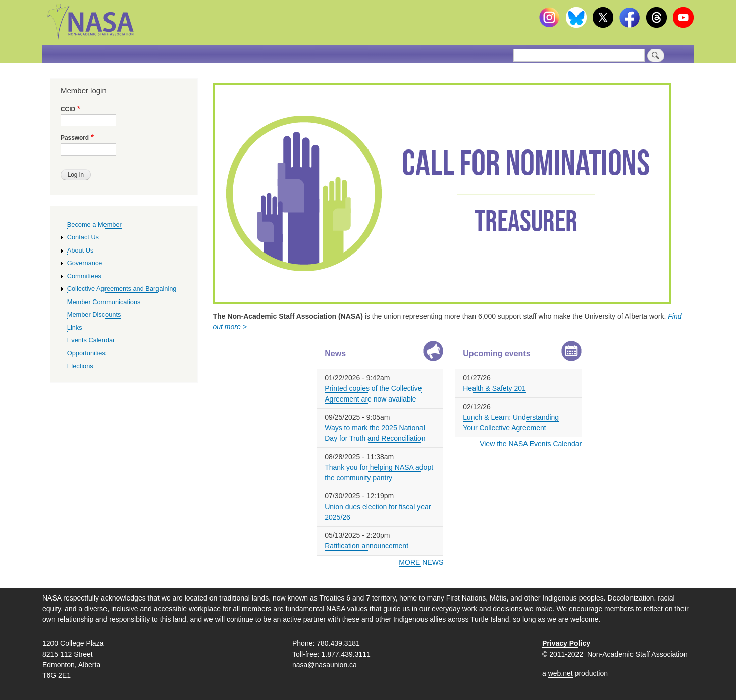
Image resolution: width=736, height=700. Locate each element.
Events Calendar (91, 340)
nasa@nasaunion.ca (325, 665)
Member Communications (104, 302)
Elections (80, 366)
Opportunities (86, 353)
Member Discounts (94, 314)
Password (75, 138)
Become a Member (94, 224)
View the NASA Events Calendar (531, 444)
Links (75, 328)
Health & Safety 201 (494, 388)
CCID (68, 109)
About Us (81, 250)
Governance (85, 263)
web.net (561, 673)
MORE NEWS (421, 562)
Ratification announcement (366, 546)
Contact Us (83, 237)
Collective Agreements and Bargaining (122, 289)
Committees (84, 276)
